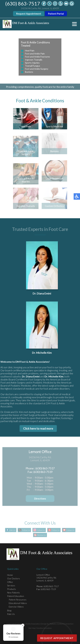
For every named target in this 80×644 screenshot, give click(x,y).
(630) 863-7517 (23, 4)
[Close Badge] (23, 625)
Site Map (32, 628)
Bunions (29, 72)
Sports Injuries (32, 63)
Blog (9, 610)
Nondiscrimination (44, 628)
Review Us (42, 535)
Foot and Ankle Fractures (37, 57)
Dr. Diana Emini (43, 293)
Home (10, 575)
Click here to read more (37, 428)
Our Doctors (14, 578)
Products (12, 589)
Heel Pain (30, 51)
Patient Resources (18, 600)
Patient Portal (56, 14)
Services (11, 585)
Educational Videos (18, 603)
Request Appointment (29, 14)
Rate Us (11, 614)
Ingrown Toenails (34, 60)
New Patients (14, 593)
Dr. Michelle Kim (43, 353)
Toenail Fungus (33, 66)
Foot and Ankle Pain (35, 54)
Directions (40, 499)
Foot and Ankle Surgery (37, 69)
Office (10, 582)
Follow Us (26, 530)
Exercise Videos (16, 607)
